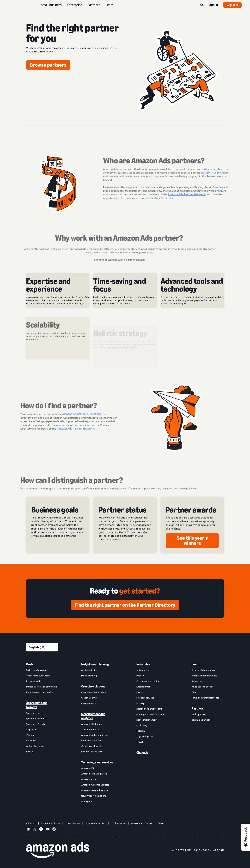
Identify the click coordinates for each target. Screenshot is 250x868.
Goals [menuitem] (30, 664)
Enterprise (74, 5)
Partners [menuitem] (198, 708)
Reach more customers (38, 676)
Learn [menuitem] (195, 664)
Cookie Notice (118, 823)
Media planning (89, 676)
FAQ (194, 692)
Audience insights (90, 670)
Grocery (140, 703)
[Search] (202, 5)
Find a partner (199, 714)
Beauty (140, 676)
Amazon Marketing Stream (95, 735)
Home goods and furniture (150, 714)
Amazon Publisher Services (95, 785)
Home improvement (147, 720)
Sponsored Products (37, 718)
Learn (109, 5)
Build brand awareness (38, 670)
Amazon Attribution (92, 724)
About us (31, 823)
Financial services (145, 698)
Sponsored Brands (35, 724)
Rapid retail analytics (92, 752)
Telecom (141, 731)
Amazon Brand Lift (91, 729)
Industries (143, 664)
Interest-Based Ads (96, 823)
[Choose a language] (42, 647)
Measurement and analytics (93, 716)
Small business (51, 5)
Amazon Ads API (90, 779)
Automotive (143, 670)
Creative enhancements (94, 692)
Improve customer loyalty (40, 692)
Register (232, 5)
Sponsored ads (34, 713)
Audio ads (31, 740)
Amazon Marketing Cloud (94, 774)
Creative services (90, 698)
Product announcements (204, 676)
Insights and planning (95, 664)
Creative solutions (93, 686)
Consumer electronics (148, 681)
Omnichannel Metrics (92, 746)
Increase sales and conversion (41, 687)
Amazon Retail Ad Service (95, 790)
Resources (197, 681)
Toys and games (145, 736)
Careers (162, 823)
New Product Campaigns (94, 796)
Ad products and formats (37, 705)
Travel (140, 742)
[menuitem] (42, 733)
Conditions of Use (51, 823)
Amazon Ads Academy (203, 670)
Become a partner (201, 720)
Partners (94, 5)
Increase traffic (34, 681)
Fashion (140, 692)
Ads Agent (87, 801)
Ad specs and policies (203, 687)
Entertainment (144, 687)
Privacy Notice (73, 823)
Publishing (142, 725)
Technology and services (97, 762)
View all (30, 752)
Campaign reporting (91, 740)
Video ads (31, 735)
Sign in (213, 5)
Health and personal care (149, 709)
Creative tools (88, 703)
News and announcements (205, 698)
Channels (142, 753)
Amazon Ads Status (142, 823)
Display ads (32, 729)
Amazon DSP (88, 768)
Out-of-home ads (35, 746)
